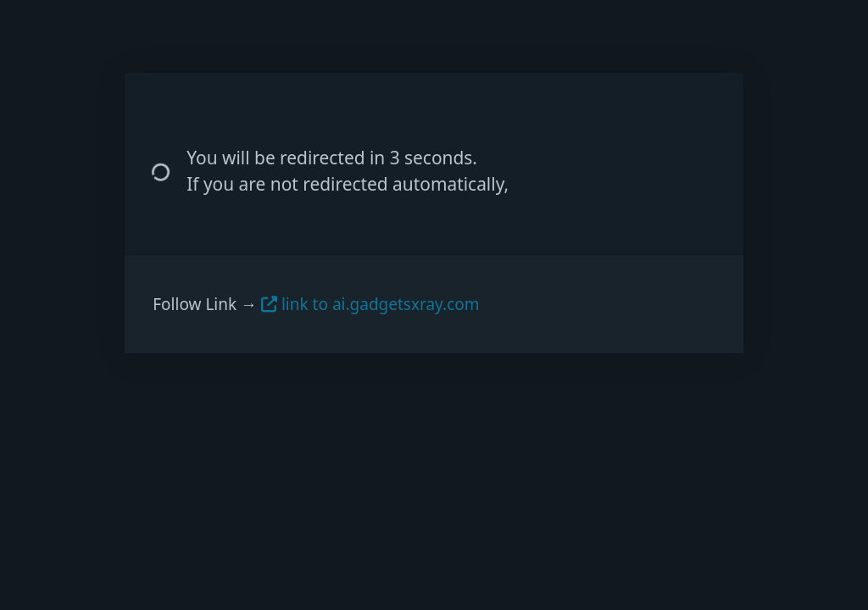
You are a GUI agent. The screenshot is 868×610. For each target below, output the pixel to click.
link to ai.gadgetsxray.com (370, 304)
